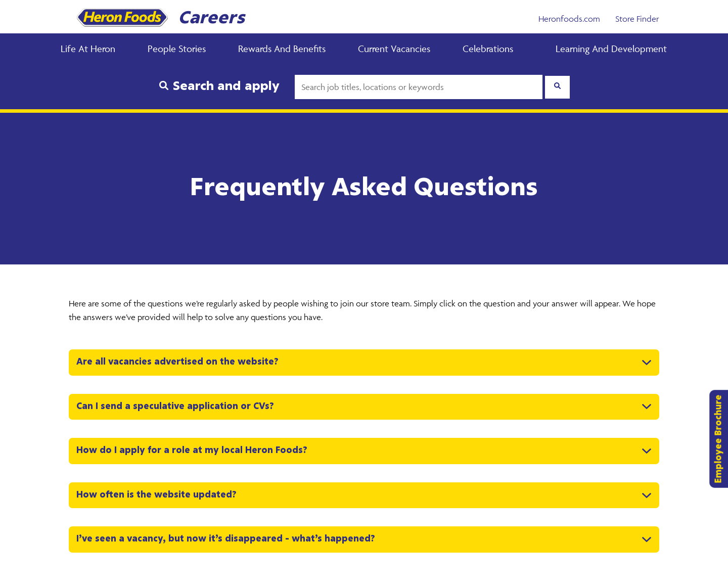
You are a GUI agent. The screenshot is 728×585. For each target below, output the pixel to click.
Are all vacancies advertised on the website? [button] (177, 362)
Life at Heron (88, 49)
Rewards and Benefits (282, 49)
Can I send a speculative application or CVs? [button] (175, 407)
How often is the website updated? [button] (156, 495)
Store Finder (637, 19)
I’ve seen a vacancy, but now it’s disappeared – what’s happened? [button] (226, 539)
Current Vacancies (394, 49)
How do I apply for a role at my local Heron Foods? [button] (192, 451)
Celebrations (488, 49)
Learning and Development (611, 49)
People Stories (177, 49)
